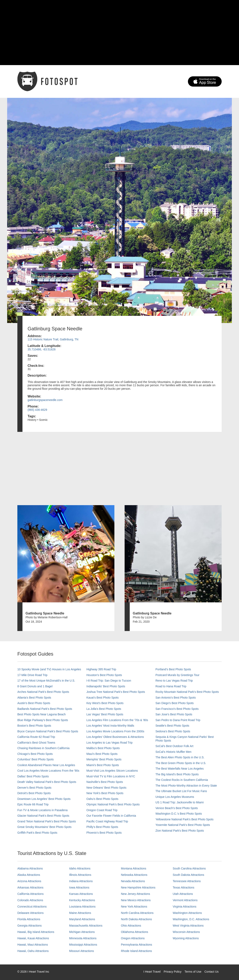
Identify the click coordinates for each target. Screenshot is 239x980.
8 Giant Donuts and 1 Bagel (35, 686)
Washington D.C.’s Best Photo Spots (179, 814)
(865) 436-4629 (37, 410)
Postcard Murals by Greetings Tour (177, 675)
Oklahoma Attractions (135, 932)
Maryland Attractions (82, 919)
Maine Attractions (80, 913)
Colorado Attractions (30, 900)
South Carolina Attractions (189, 868)
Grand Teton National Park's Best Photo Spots (47, 821)
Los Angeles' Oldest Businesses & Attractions (115, 737)
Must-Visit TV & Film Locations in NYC (111, 776)
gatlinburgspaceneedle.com (45, 400)
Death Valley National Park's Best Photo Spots (47, 782)
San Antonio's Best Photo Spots (176, 698)
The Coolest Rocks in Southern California (182, 780)
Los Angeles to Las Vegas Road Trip (109, 743)
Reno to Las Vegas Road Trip (174, 681)
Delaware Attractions (30, 913)
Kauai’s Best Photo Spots (103, 698)
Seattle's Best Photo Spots (172, 726)
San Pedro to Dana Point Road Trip (178, 720)
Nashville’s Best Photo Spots (105, 782)
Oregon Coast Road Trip (102, 810)
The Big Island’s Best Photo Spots (177, 774)
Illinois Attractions (80, 875)
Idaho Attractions (80, 868)
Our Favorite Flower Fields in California (111, 816)
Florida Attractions (29, 919)
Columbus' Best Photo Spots (36, 759)
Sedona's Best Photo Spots (173, 731)
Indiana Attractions (81, 881)
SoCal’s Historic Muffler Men (173, 752)
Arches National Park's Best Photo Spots (43, 692)
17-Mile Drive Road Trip (32, 675)
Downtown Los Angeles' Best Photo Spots (44, 799)
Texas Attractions (184, 887)
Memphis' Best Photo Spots (104, 759)
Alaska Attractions (29, 875)
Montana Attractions (134, 868)
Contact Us (212, 972)
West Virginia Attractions (188, 926)
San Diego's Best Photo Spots (175, 703)
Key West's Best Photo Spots (105, 703)
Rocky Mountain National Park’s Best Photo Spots (187, 692)
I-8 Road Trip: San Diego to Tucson (109, 681)
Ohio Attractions (131, 926)
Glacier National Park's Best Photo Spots (43, 816)
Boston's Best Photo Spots (34, 726)
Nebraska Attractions (134, 875)
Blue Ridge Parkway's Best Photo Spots (43, 720)
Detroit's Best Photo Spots (34, 793)
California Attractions (30, 894)
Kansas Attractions (81, 894)
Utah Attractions (183, 894)
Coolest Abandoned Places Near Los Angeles (46, 765)
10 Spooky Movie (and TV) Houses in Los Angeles (49, 669)
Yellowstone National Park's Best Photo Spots (184, 819)
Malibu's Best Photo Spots (103, 748)
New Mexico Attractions (136, 900)
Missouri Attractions (82, 951)
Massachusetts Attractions (86, 926)
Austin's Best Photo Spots (34, 703)
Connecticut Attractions (32, 907)
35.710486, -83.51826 (42, 349)
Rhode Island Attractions (136, 951)
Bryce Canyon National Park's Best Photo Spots (48, 731)
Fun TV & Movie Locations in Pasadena (42, 810)
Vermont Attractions (185, 900)
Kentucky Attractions (82, 900)
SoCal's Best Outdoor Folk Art (174, 746)
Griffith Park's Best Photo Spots (37, 833)
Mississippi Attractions (83, 945)
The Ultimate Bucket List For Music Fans (181, 791)
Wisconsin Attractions (186, 932)
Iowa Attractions (79, 887)
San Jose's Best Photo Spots (174, 714)
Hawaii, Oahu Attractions (33, 951)
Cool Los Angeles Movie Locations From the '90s (48, 771)
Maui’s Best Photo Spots (102, 754)
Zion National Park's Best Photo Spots (180, 831)
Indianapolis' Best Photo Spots (106, 686)
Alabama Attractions (30, 868)
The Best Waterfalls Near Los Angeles (180, 769)
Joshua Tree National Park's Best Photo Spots (116, 692)
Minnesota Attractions (83, 938)
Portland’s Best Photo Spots (173, 669)
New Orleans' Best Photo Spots (106, 788)
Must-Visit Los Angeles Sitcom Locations (112, 771)
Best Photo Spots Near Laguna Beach (42, 714)
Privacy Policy (173, 972)
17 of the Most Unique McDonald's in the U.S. (46, 681)
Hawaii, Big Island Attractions (36, 932)
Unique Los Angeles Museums (175, 797)
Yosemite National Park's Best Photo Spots (183, 825)
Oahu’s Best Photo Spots (102, 799)
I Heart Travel (152, 972)
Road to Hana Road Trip (171, 686)
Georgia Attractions (30, 926)
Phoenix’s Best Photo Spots (104, 833)
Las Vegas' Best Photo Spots (105, 714)
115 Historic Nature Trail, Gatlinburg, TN (53, 339)
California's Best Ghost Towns (36, 743)
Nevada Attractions (133, 881)
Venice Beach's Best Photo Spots (177, 808)
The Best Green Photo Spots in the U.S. (181, 763)
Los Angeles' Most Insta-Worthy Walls (110, 726)
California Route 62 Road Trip (36, 737)
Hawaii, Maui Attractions (33, 945)
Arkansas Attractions (30, 887)
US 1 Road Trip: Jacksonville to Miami (180, 802)
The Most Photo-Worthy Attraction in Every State (186, 786)
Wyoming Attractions (186, 938)
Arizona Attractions (29, 881)
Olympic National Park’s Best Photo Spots (113, 804)
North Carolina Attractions (137, 913)
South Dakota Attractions (189, 875)
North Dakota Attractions (136, 919)
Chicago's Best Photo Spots (35, 754)
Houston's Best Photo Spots (104, 675)
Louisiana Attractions (82, 907)
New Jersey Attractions (135, 894)
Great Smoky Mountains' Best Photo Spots (44, 827)
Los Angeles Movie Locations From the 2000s (115, 731)
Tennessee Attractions (187, 881)
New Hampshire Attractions (138, 887)
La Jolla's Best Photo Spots (104, 709)
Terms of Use (193, 972)
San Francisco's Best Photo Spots (177, 709)
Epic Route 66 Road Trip (33, 804)
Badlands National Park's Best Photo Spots (45, 709)
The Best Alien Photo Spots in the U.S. (180, 757)
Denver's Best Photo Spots (34, 788)
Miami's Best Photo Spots (103, 765)
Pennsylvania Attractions (137, 945)
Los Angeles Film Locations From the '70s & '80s (117, 720)
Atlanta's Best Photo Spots (34, 698)
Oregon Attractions (133, 938)
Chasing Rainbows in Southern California (43, 748)
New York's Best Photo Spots (105, 793)
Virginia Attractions (185, 907)
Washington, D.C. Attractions (191, 919)
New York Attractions (134, 907)
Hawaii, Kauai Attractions (33, 938)
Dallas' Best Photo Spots (33, 776)
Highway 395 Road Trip (101, 669)
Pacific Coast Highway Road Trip (107, 821)
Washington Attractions (187, 913)
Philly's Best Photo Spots (102, 827)
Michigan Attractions (82, 932)
